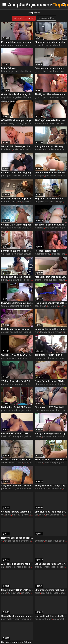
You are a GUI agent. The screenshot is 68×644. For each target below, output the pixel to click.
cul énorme (53, 489)
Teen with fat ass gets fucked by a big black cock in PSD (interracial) (51, 225)
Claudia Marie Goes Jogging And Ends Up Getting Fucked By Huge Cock (17, 173)
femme (5, 306)
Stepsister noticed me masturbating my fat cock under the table (51, 42)
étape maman (8, 45)
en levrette (19, 149)
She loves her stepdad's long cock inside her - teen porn (17, 642)
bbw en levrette (60, 280)
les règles (40, 176)
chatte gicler (21, 123)
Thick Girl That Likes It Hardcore (51, 460)
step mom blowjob (54, 202)
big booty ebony (29, 593)
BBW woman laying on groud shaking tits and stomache (17, 303)
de (9, 593)
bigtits (26, 306)
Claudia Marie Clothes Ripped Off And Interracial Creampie (17, 225)
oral (26, 463)
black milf (6, 436)
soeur (62, 541)
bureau (5, 280)
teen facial (9, 541)
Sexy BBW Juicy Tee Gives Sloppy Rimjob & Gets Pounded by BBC (17, 486)
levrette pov (41, 489)
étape (4, 593)
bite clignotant (56, 45)
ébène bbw (29, 332)
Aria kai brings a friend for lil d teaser (17, 564)
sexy (12, 384)
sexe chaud (40, 306)
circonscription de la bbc (55, 567)
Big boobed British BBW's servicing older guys (17, 407)
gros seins (28, 280)
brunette (19, 463)
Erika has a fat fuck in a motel (50, 68)
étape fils (39, 202)
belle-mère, (53, 306)
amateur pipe (16, 280)
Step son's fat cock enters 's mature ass (51, 199)
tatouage (16, 436)
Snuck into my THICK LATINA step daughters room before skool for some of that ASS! (17, 590)
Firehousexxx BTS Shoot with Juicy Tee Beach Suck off (51, 407)
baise (28, 45)
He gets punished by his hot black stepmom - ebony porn (51, 303)
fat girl (11, 71)
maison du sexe (33, 149)
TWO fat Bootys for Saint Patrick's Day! (17, 381)
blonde (9, 567)
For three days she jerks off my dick (17, 251)
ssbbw (4, 123)
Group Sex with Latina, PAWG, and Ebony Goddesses (51, 381)
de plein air (7, 97)
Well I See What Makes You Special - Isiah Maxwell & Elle (17, 355)
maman (20, 45)
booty (65, 384)
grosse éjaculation (26, 254)
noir (52, 410)
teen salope (46, 332)
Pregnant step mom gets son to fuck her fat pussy (17, 42)
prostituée (28, 176)
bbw (25, 97)
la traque (6, 202)
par (64, 228)
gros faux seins (14, 176)
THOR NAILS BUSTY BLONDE (49, 355)
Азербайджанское (16, 5)
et (21, 306)
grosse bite (51, 176)
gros (3, 176)
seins (14, 202)
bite (66, 202)
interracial (57, 436)
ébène (8, 515)
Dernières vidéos (46, 18)
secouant (14, 306)
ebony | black (16, 332)
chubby (27, 489)
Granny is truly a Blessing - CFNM (17, 94)
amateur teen (54, 123)
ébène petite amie (31, 619)
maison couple (53, 515)
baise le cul (59, 71)
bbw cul (59, 410)
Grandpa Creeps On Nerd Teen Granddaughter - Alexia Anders (17, 460)
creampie (20, 384)
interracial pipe (9, 358)
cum (37, 332)
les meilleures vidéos (24, 18)
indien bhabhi (22, 71)
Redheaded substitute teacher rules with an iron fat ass (51, 173)
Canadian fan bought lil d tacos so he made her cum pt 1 (51, 329)
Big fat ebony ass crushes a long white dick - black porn (17, 329)
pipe (3, 410)
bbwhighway (41, 358)
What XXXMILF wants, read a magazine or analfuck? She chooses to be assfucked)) (17, 146)
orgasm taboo (60, 619)
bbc (18, 593)
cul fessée (62, 176)
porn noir (47, 436)
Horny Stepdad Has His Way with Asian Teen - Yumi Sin (51, 146)
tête (59, 384)
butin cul (16, 515)
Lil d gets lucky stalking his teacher (17, 199)
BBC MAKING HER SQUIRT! (15, 433)
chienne (39, 280)
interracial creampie (11, 228)
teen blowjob (8, 463)
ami (3, 567)
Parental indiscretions (46, 251)
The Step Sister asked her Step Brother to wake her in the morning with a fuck (51, 120)
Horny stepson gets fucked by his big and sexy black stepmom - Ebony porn (51, 433)
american (40, 541)
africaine (55, 97)
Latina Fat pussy (9, 68)
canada (49, 541)
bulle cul (30, 384)
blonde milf (7, 149)
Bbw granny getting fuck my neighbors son (51, 590)
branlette (51, 149)
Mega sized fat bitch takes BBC (50, 277)
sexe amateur (13, 410)
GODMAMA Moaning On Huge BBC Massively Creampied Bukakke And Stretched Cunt (17, 120)
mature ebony (14, 619)
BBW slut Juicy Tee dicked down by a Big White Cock (51, 512)
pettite (32, 463)
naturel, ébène (16, 489)
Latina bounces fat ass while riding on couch (51, 564)
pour (56, 541)
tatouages (22, 358)
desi (31, 71)
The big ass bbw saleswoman (50, 94)
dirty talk (32, 358)
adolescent (40, 123)
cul (50, 280)
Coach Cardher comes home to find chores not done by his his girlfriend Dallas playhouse (17, 616)
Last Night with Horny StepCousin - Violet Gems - (51, 616)
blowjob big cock (22, 567)
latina (4, 71)
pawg (11, 123)
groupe (53, 384)
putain (4, 489)
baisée (38, 436)
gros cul (39, 71)
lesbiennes (43, 384)
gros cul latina (29, 202)
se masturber (42, 45)
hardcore (48, 71)
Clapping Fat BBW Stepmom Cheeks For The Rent (17, 512)
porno (46, 97)
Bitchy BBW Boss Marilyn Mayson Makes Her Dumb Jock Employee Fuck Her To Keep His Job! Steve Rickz (51, 486)
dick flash (6, 254)
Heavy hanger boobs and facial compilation (17, 538)
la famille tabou (43, 254)
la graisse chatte (53, 228)
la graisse (18, 97)
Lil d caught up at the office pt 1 (17, 277)
